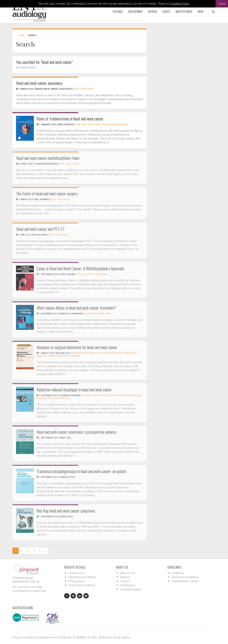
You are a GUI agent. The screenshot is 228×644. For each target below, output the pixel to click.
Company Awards (131, 589)
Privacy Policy (77, 581)
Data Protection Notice (82, 577)
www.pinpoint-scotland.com (29, 591)
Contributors (128, 585)
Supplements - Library (185, 581)
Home (21, 35)
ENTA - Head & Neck (83, 89)
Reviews (153, 12)
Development (136, 12)
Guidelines (178, 573)
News (201, 12)
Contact (125, 581)
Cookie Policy (77, 573)
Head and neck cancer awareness (39, 83)
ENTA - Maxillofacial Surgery (112, 125)
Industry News (184, 12)
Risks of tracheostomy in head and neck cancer (70, 118)
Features (118, 12)
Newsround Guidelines (185, 577)
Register (125, 577)
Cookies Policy (180, 4)
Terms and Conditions (82, 585)
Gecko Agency (122, 637)
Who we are (127, 573)
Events (166, 12)
